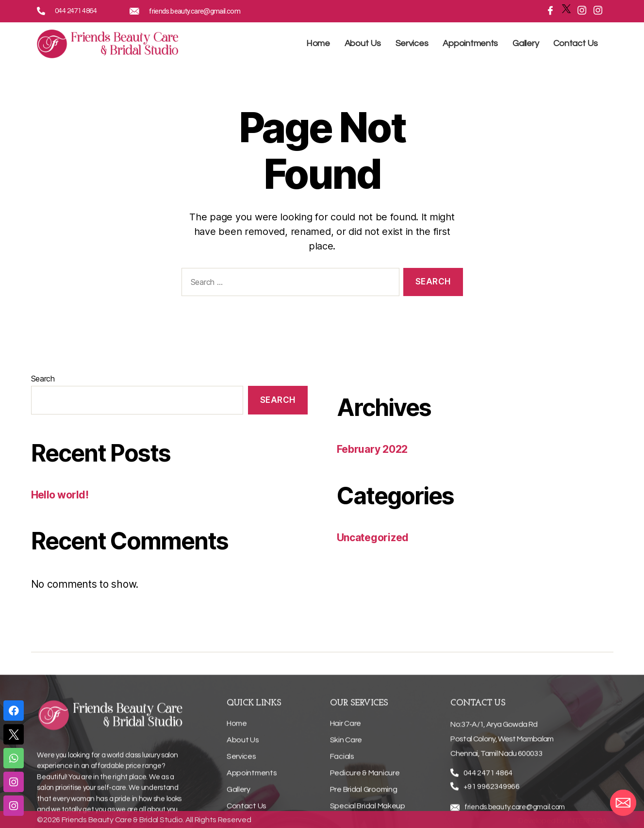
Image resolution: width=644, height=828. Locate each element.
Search (43, 379)
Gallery (526, 43)
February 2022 (372, 449)
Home (318, 43)
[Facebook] (548, 10)
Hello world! (60, 495)
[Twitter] (564, 9)
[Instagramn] (579, 10)
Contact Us (575, 43)
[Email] (623, 803)
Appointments (470, 43)
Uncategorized (373, 538)
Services (412, 43)
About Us (363, 43)
